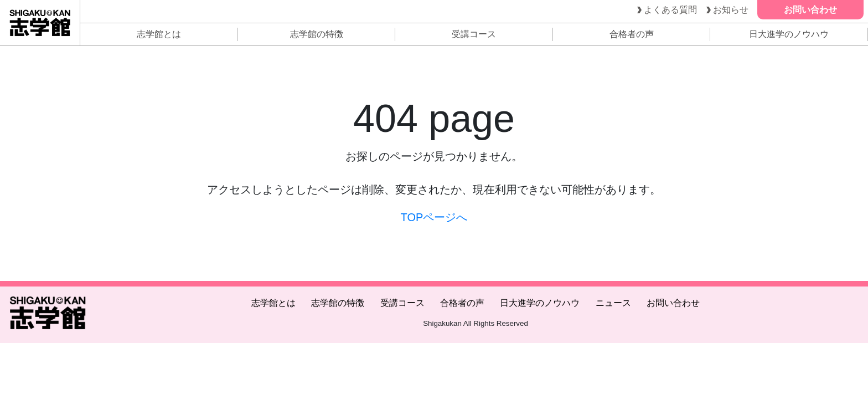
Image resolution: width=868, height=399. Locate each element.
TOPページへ (434, 217)
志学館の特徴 (317, 34)
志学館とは (159, 34)
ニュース (613, 303)
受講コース (474, 34)
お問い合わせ (673, 303)
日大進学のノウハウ (789, 34)
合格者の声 (632, 34)
